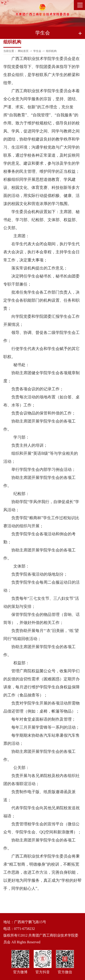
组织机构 (51, 51)
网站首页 (23, 51)
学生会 (37, 51)
